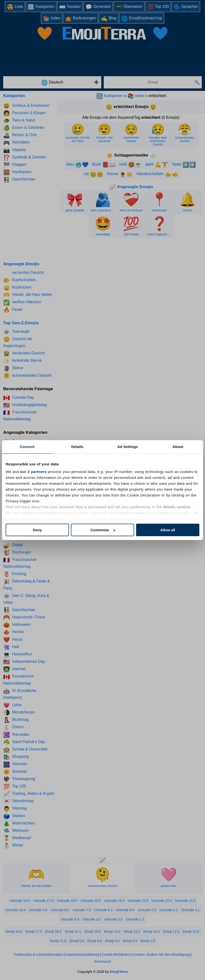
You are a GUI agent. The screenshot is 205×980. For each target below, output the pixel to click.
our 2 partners (33, 472)
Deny (37, 530)
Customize (103, 530)
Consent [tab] (27, 447)
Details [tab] (77, 447)
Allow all (168, 530)
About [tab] (178, 447)
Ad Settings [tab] (128, 447)
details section (177, 507)
